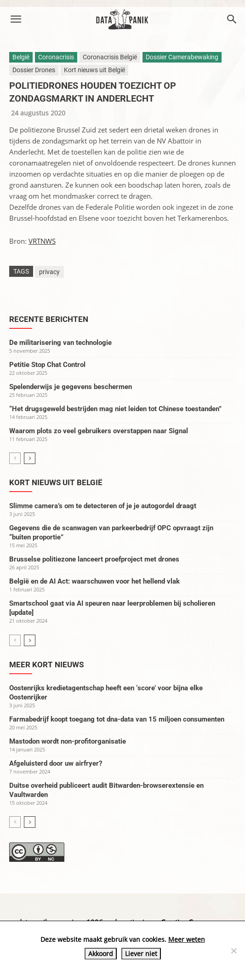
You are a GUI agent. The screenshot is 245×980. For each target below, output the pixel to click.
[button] (16, 19)
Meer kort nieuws (46, 665)
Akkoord (101, 954)
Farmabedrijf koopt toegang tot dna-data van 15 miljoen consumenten (117, 719)
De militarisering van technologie (60, 343)
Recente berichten (49, 319)
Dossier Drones (34, 70)
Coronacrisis (56, 57)
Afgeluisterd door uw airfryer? (56, 763)
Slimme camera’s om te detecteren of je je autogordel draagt (103, 506)
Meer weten (187, 939)
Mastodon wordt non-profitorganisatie (68, 741)
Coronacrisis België (110, 57)
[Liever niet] (234, 951)
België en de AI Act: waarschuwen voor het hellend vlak (94, 581)
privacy (49, 272)
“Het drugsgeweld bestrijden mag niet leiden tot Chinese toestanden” (115, 409)
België (21, 57)
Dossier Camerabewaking (182, 57)
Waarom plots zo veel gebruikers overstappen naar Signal (99, 431)
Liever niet (141, 954)
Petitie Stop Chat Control (47, 365)
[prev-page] (15, 458)
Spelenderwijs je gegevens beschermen (71, 387)
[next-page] (30, 458)
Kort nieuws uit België (94, 70)
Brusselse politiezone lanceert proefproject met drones (94, 559)
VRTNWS (42, 241)
